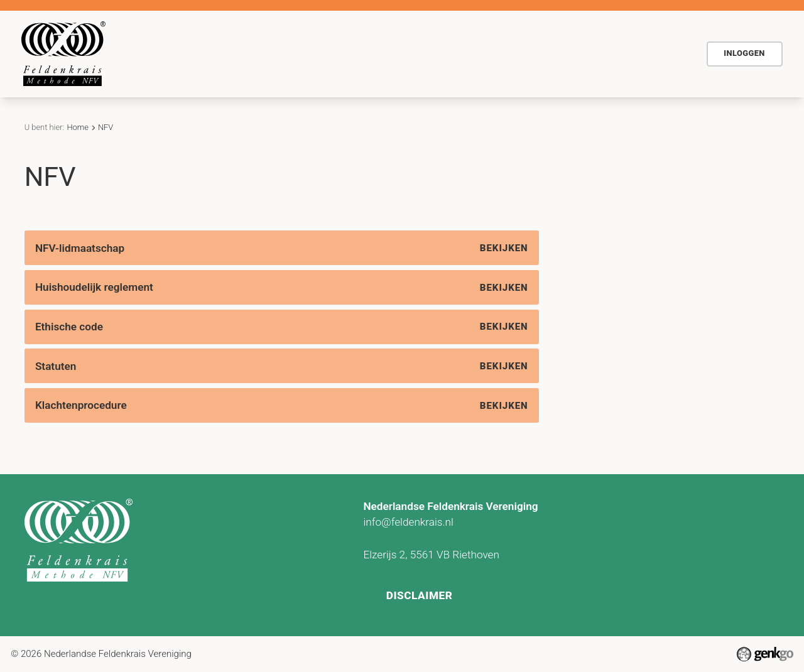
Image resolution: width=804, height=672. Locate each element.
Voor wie (299, 53)
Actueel (419, 53)
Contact (477, 53)
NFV (666, 53)
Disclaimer (420, 593)
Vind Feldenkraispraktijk (576, 53)
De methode (226, 53)
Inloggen (744, 53)
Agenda (360, 53)
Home (171, 54)
